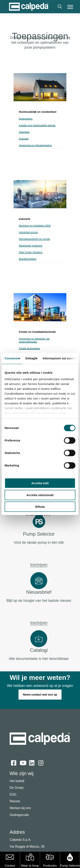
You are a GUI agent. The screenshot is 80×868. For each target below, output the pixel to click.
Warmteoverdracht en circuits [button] (35, 239)
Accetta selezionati (40, 495)
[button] (70, 7)
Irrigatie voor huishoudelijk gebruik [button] (37, 126)
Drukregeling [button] (26, 119)
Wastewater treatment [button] (31, 246)
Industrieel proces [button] (28, 232)
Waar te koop (30, 865)
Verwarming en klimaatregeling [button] (35, 146)
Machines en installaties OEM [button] (35, 226)
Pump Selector (70, 865)
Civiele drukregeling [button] (29, 349)
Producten (50, 865)
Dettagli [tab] (31, 358)
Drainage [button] (24, 139)
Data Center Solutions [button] (31, 252)
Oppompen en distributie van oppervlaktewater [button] (34, 340)
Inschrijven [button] (39, 565)
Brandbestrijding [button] (28, 259)
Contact (10, 865)
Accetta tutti (40, 483)
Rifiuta (40, 507)
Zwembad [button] (24, 132)
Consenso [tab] (12, 358)
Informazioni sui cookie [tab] (60, 358)
